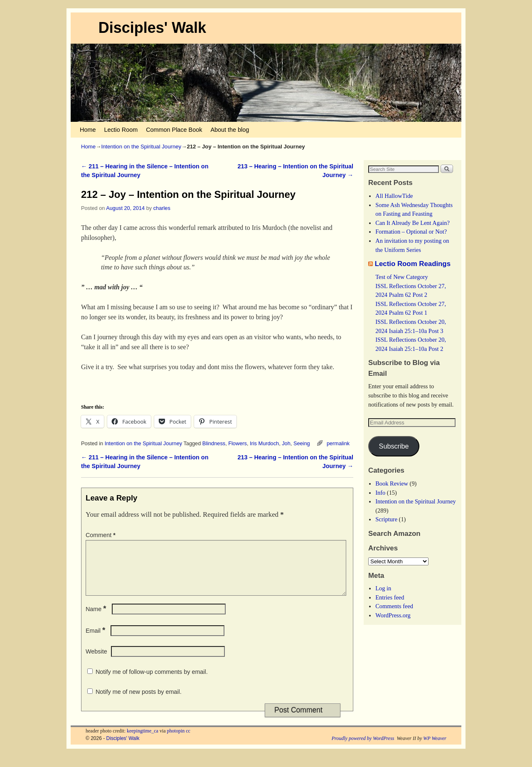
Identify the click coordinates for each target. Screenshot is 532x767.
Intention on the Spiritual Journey (141, 147)
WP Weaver (435, 748)
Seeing (302, 443)
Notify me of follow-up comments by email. (152, 682)
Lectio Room (121, 130)
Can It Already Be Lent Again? (413, 223)
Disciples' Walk (152, 28)
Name (97, 619)
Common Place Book (174, 130)
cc (188, 741)
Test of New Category (401, 277)
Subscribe (394, 446)
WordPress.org (393, 615)
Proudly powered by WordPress (363, 748)
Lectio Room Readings (413, 264)
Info (380, 493)
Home (88, 130)
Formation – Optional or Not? (411, 232)
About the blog (230, 130)
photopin (176, 741)
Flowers (238, 443)
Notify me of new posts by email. (139, 702)
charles (162, 208)
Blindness (214, 443)
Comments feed (394, 606)
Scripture (386, 519)
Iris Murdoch (264, 443)
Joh (286, 443)
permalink (338, 443)
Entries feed (390, 597)
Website (96, 661)
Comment (101, 535)
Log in (383, 588)
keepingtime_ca (143, 741)
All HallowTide (394, 196)
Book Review (392, 483)
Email (96, 641)
